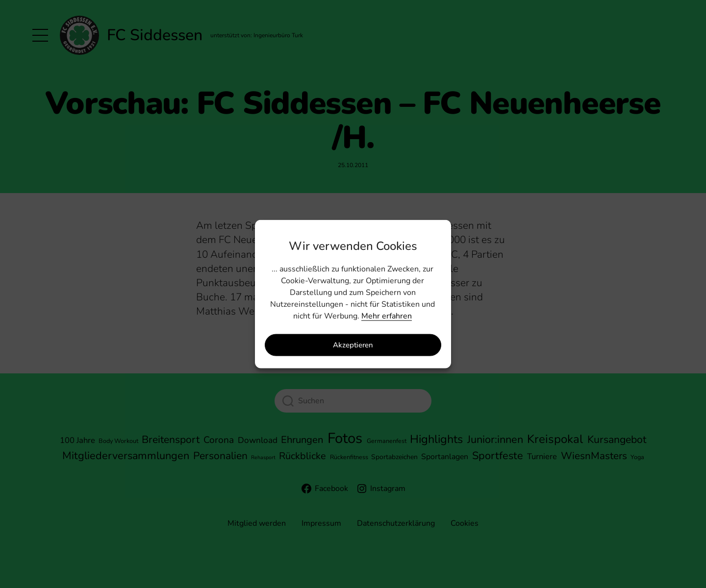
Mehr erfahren (387, 316)
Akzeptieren (353, 345)
